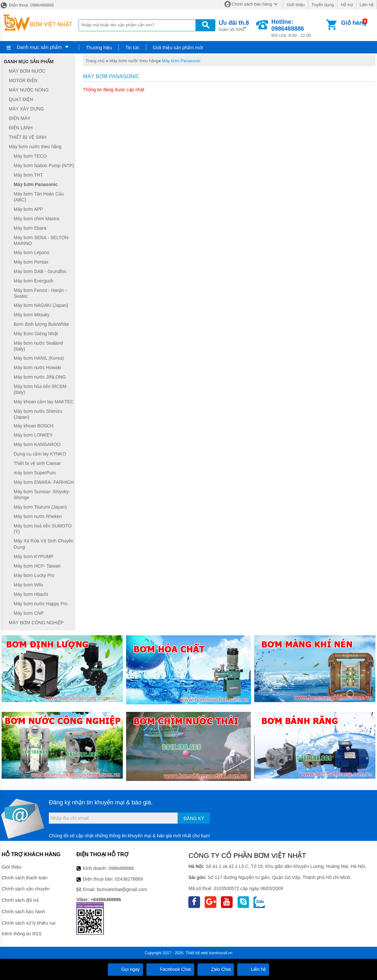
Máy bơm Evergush (34, 281)
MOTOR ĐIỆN (23, 80)
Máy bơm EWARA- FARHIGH (44, 482)
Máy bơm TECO (30, 156)
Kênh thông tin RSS (22, 934)
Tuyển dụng (323, 5)
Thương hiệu (99, 48)
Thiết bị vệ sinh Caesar (37, 463)
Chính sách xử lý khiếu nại (29, 923)
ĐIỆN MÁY (20, 118)
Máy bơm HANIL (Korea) (39, 358)
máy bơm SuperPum (35, 473)
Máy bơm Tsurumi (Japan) (40, 507)
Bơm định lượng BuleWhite (41, 324)
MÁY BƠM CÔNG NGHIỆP (36, 623)
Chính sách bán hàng (252, 4)
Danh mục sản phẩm (39, 47)
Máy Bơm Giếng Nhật (36, 334)
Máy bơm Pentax (31, 262)
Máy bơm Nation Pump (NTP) (44, 166)
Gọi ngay (125, 969)
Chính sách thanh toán (25, 878)
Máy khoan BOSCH (34, 426)
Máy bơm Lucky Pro (34, 575)
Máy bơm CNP (29, 613)
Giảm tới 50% (234, 25)
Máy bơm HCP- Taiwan (37, 566)
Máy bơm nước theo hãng (134, 61)
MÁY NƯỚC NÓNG (29, 90)
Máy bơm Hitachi (31, 594)
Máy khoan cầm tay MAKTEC (44, 402)
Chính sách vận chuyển (26, 889)
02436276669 (129, 879)
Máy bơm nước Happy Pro (41, 604)
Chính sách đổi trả (20, 900)
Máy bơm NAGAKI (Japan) (41, 305)
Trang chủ (95, 61)
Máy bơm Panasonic (181, 61)
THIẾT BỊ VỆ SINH (28, 137)
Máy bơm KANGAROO (37, 444)
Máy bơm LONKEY (33, 435)
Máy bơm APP (28, 209)
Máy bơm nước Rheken (38, 516)
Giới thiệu (295, 5)
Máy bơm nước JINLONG (40, 377)
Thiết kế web (197, 953)
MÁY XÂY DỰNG (26, 109)
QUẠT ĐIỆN (21, 99)
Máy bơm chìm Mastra (36, 219)
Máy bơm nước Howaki (37, 367)
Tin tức (132, 48)
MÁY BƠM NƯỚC (27, 71)
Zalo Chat (216, 969)
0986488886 (121, 868)
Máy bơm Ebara (30, 228)
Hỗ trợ (347, 5)
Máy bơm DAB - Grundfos (40, 271)
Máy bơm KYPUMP (34, 556)
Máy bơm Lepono (31, 252)
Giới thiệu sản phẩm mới (178, 48)
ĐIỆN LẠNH (21, 128)
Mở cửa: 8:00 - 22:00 (298, 28)
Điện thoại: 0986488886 (27, 5)
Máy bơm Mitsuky (32, 315)
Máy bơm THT (28, 175)
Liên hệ (367, 5)
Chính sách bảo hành (23, 912)
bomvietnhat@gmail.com (122, 889)
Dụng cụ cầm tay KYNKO (40, 454)
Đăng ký (194, 818)
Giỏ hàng (354, 23)
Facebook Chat (170, 969)
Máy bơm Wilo (28, 585)
